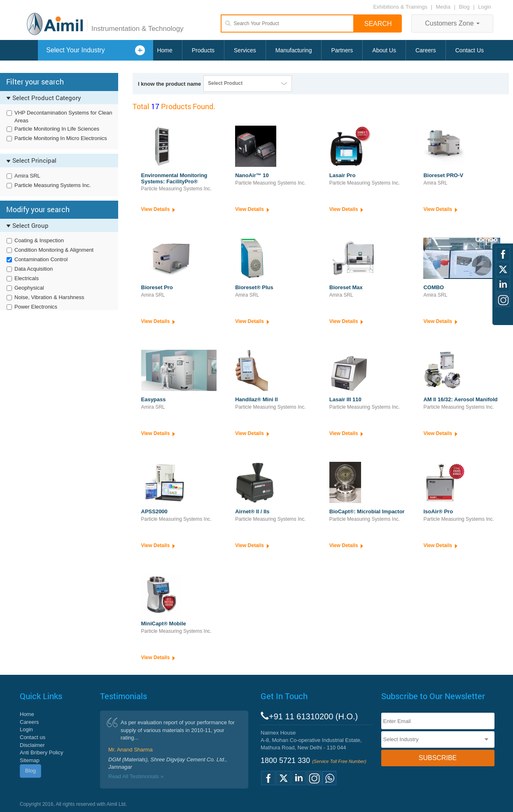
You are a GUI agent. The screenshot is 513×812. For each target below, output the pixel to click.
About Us (384, 50)
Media (444, 7)
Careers (426, 50)
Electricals (27, 278)
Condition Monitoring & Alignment (54, 250)
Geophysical (29, 288)
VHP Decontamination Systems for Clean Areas (63, 117)
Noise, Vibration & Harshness (49, 297)
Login (485, 7)
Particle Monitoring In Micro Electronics (61, 138)
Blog (464, 7)
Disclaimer (32, 745)
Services (245, 50)
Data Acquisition (34, 269)
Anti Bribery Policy (41, 752)
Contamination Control (41, 259)
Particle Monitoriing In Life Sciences (57, 129)
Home (164, 50)
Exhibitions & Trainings (400, 7)
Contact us (33, 737)
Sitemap (30, 760)
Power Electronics (36, 307)
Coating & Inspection (39, 240)
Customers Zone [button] (452, 23)
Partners (342, 50)
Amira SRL (27, 176)
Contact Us (470, 50)
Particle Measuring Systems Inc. (53, 185)
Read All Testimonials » (136, 776)
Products (203, 50)
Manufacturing (294, 50)
